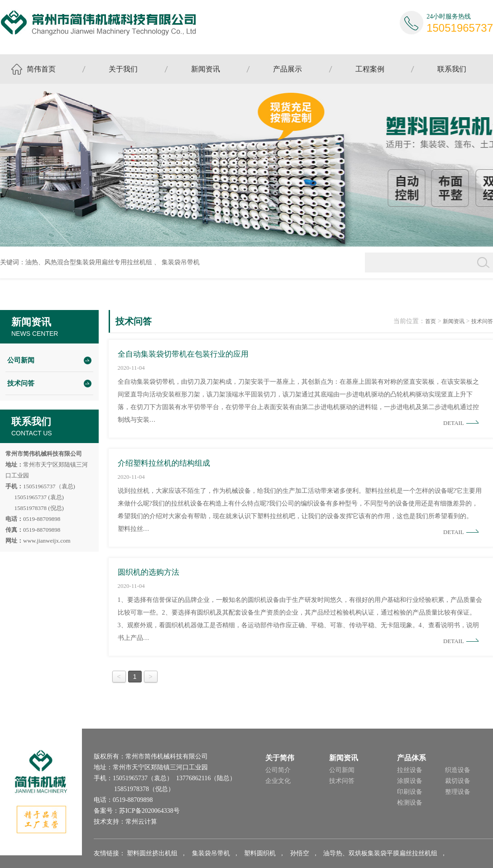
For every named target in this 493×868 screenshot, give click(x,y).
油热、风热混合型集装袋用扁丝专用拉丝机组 (89, 262)
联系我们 (452, 69)
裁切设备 (458, 781)
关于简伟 (280, 758)
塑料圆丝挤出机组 (152, 853)
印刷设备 (410, 792)
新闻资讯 (206, 69)
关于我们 (123, 69)
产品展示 (287, 69)
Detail (454, 423)
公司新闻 (21, 360)
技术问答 (21, 383)
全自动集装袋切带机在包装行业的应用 (183, 354)
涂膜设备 (410, 781)
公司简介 (278, 770)
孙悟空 (300, 853)
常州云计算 (141, 822)
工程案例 (370, 69)
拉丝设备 (410, 770)
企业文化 (278, 781)
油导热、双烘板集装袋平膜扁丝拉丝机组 (380, 853)
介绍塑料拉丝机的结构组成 (164, 463)
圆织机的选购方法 (148, 572)
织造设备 (458, 770)
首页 (431, 321)
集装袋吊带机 (181, 262)
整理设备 (458, 792)
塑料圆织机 (260, 853)
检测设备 (410, 803)
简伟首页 (41, 69)
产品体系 (412, 758)
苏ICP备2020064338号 (149, 811)
